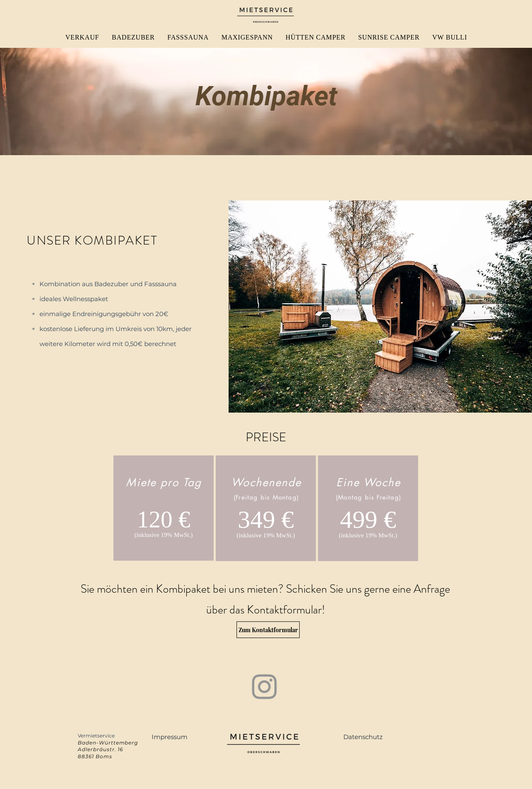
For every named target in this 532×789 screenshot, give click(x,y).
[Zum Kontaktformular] (268, 630)
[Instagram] (264, 687)
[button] (170, 737)
